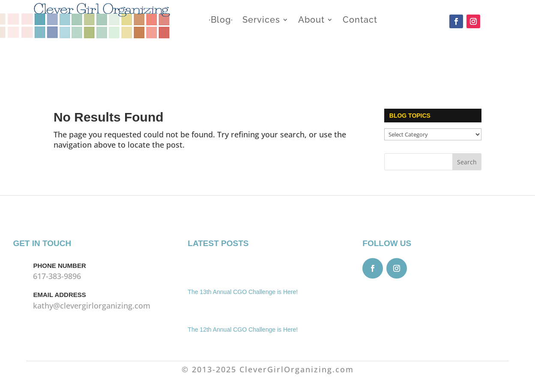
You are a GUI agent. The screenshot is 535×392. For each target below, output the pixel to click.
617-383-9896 (57, 276)
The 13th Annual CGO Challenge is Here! (243, 292)
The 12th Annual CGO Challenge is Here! (243, 330)
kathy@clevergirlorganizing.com (92, 306)
